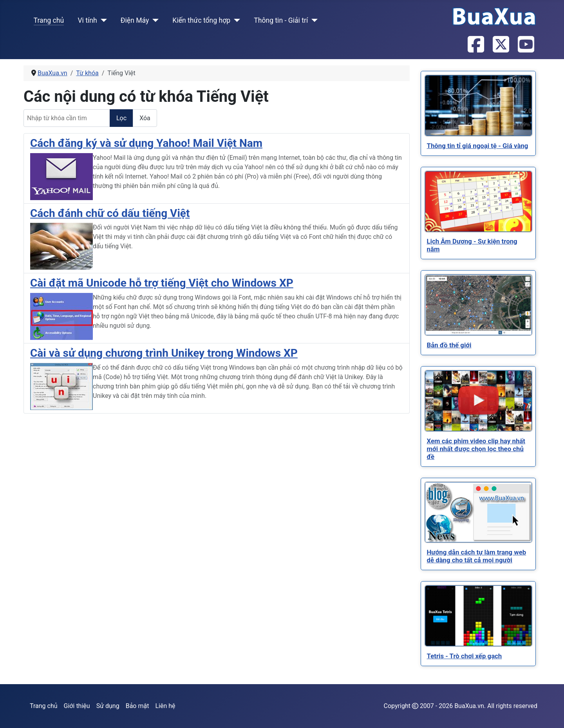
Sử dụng (108, 706)
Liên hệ (165, 706)
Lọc (121, 118)
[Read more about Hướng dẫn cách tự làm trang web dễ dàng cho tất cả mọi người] (478, 512)
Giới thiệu (77, 706)
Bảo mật (137, 706)
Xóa (145, 118)
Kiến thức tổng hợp (201, 20)
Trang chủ (49, 20)
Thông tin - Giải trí (281, 20)
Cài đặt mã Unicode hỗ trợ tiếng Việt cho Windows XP (162, 283)
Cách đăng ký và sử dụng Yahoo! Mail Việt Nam (146, 143)
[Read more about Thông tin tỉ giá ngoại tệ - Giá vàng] (478, 106)
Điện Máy (135, 20)
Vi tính (87, 20)
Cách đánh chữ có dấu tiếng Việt (110, 213)
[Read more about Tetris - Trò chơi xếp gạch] (478, 616)
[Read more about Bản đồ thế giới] (478, 305)
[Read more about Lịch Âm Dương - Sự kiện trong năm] (478, 201)
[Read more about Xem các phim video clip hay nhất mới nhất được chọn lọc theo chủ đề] (478, 401)
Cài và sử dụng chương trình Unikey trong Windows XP (164, 353)
